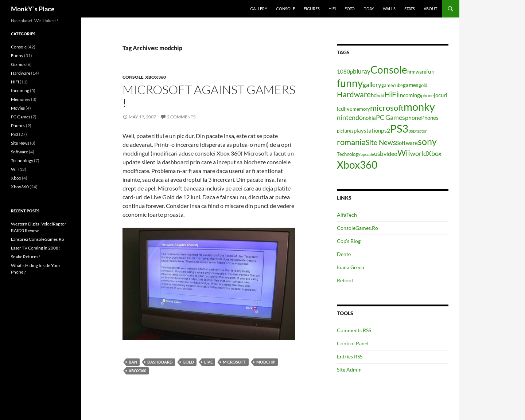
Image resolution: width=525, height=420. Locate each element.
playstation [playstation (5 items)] (367, 131)
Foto (350, 9)
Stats (410, 9)
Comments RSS (354, 330)
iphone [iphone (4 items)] (427, 95)
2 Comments (181, 117)
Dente (344, 254)
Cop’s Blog (349, 241)
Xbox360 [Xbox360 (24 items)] (357, 165)
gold (188, 362)
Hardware (21, 73)
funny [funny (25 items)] (350, 83)
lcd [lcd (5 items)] (340, 109)
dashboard (160, 362)
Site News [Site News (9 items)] (381, 142)
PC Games (21, 117)
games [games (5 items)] (411, 85)
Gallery (259, 9)
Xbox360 (155, 77)
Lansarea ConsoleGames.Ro (38, 239)
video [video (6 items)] (390, 154)
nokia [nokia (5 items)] (369, 118)
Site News (20, 143)
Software (20, 152)
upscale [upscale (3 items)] (367, 154)
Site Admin (349, 370)
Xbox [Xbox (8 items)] (434, 153)
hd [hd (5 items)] (374, 95)
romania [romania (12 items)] (351, 142)
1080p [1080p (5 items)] (345, 72)
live (208, 362)
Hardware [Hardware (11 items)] (354, 94)
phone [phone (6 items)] (413, 117)
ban (133, 362)
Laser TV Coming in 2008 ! (36, 248)
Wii (14, 169)
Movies (18, 108)
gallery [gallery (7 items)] (372, 85)
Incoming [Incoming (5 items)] (409, 95)
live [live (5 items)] (348, 109)
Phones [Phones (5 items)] (430, 118)
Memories (21, 99)
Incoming (20, 91)
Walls (389, 9)
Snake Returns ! (26, 257)
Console (285, 9)
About (430, 9)
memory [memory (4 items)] (361, 109)
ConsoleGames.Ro (357, 228)
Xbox (16, 178)
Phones (18, 125)
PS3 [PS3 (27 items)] (399, 128)
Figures (312, 9)
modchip (266, 362)
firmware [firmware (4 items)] (417, 72)
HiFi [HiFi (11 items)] (391, 94)
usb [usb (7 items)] (379, 154)
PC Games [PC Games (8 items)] (390, 117)
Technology (22, 160)
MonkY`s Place (33, 9)
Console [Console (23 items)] (389, 70)
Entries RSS (350, 356)
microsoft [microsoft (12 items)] (387, 108)
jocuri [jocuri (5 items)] (441, 95)
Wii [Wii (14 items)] (404, 153)
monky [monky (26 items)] (419, 107)
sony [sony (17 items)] (427, 141)
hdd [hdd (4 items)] (380, 95)
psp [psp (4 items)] (412, 131)
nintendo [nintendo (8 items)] (350, 117)
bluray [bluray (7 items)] (362, 71)
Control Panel (353, 343)
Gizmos (18, 64)
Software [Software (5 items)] (407, 143)
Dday (369, 9)
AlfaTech (347, 215)
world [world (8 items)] (419, 153)
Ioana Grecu (351, 267)
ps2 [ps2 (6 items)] (386, 130)
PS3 (15, 134)
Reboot (345, 280)
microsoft (234, 362)
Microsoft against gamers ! (209, 96)
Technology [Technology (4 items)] (349, 154)
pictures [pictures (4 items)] (345, 131)
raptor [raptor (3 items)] (421, 131)
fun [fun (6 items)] (430, 71)
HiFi (332, 9)
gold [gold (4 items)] (423, 85)
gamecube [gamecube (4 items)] (392, 85)
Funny (17, 56)
